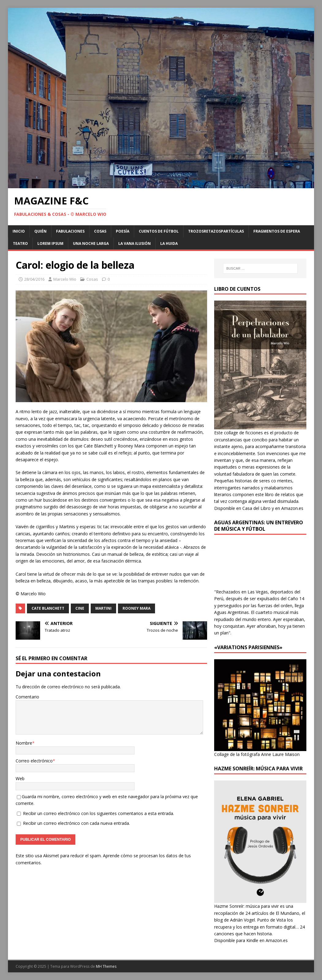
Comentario (27, 697)
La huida (169, 243)
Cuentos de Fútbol (159, 231)
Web (20, 778)
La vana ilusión (134, 243)
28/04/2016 (34, 279)
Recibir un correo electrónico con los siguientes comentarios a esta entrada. (98, 813)
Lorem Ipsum (50, 243)
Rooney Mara (136, 608)
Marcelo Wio (65, 279)
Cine (80, 608)
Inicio (19, 231)
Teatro (20, 243)
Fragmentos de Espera (277, 231)
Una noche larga (91, 243)
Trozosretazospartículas (216, 231)
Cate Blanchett (48, 608)
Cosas (100, 231)
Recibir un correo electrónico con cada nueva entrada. (76, 823)
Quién (40, 231)
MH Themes (106, 966)
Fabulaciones (70, 231)
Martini (103, 608)
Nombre (24, 743)
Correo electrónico (34, 761)
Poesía (123, 231)
